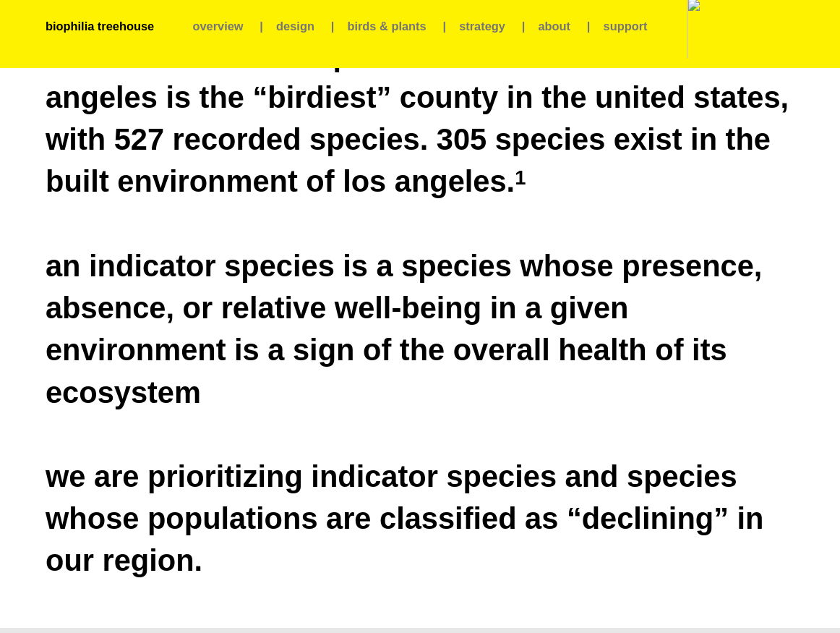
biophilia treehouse (100, 26)
